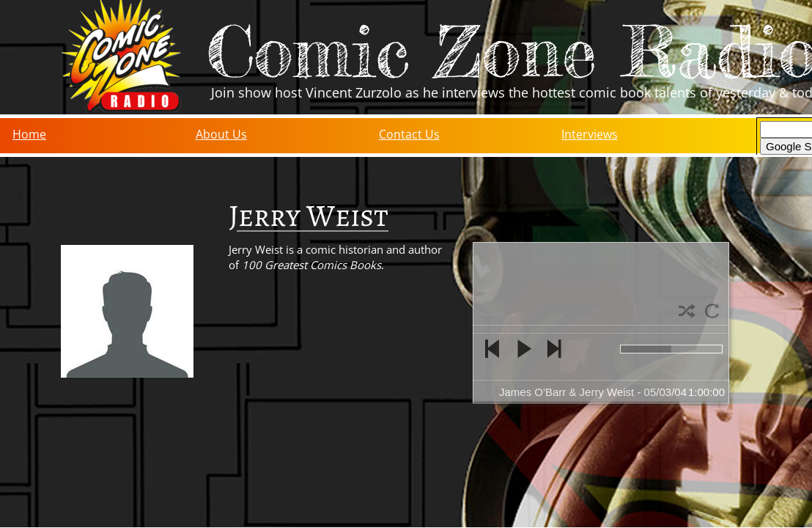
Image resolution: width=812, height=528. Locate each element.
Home (29, 134)
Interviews (590, 134)
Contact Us (409, 134)
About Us (221, 134)
